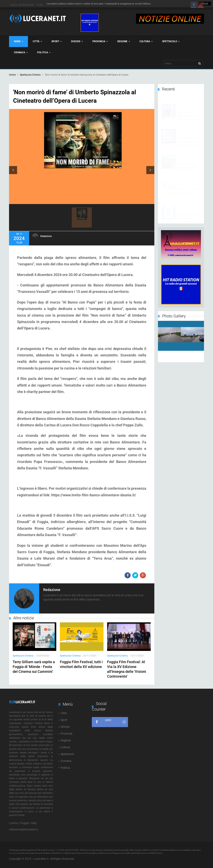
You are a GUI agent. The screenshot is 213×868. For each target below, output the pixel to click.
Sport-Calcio (184, 203)
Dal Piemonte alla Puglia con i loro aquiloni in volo (189, 138)
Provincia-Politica (187, 102)
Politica (44, 53)
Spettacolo (171, 42)
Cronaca (21, 53)
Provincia (100, 42)
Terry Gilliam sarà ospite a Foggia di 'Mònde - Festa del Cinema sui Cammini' (34, 667)
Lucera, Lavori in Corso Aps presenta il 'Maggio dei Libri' (188, 190)
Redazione (46, 236)
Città (37, 42)
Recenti (168, 89)
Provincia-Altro (186, 153)
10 (184, 359)
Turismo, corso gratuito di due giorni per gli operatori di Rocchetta (187, 167)
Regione (124, 42)
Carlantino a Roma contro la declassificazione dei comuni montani (189, 116)
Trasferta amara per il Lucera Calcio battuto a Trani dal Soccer (188, 216)
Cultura (146, 42)
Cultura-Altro (185, 127)
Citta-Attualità (185, 178)
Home (18, 42)
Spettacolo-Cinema (30, 75)
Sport (56, 42)
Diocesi (77, 42)
